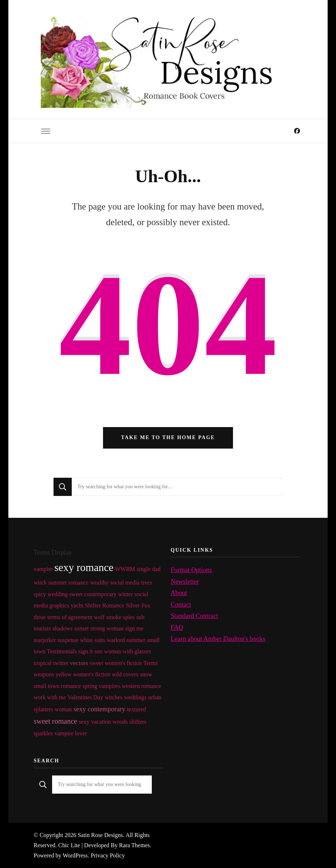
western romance (141, 686)
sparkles (43, 733)
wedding (58, 594)
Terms (151, 663)
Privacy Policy (108, 855)
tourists (42, 628)
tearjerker (45, 640)
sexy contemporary (99, 709)
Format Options (191, 570)
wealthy (100, 582)
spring (90, 686)
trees (147, 582)
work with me (50, 697)
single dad (149, 569)
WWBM (125, 569)
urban (155, 697)
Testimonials (62, 651)
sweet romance (56, 721)
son (98, 651)
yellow (64, 674)
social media (125, 582)
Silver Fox (138, 605)
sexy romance (84, 567)
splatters (44, 709)
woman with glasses (128, 651)
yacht (77, 605)
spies (129, 617)
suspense (68, 640)
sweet (96, 663)
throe (40, 617)
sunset (82, 628)
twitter (61, 663)
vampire (43, 569)
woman (63, 709)
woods (120, 722)
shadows (62, 628)
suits (100, 640)
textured (137, 709)
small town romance (58, 686)
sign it (86, 651)
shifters (138, 722)
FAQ (177, 627)
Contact (181, 605)
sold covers (125, 674)
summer (136, 640)
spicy (40, 594)
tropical (43, 663)
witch (40, 582)
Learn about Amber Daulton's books (218, 639)
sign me (134, 628)
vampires (109, 686)
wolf (99, 617)
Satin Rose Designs (100, 835)
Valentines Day (85, 697)
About (179, 593)
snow (146, 674)
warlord (116, 640)
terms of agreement (70, 617)
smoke (114, 617)
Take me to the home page (168, 437)
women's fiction (123, 663)
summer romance (69, 582)
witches (114, 697)
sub (140, 617)
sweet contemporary (93, 594)
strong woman (107, 628)
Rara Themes (134, 845)
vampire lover (70, 733)
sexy (84, 722)
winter (125, 594)
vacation (101, 722)
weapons (44, 674)
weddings (135, 697)
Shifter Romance (104, 605)
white (87, 640)
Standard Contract (194, 616)
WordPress (75, 855)
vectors (79, 663)
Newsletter (185, 582)
